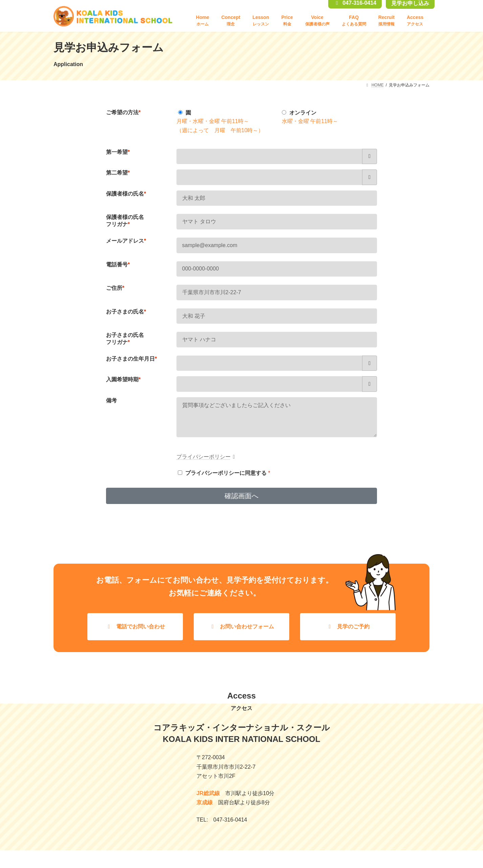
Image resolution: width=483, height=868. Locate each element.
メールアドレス (126, 241)
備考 (111, 400)
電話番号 (118, 265)
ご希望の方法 (123, 112)
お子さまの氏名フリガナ (125, 339)
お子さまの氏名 (126, 312)
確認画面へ (241, 503)
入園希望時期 (123, 379)
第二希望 (118, 173)
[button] (135, 633)
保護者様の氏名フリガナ (125, 221)
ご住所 (115, 288)
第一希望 (118, 152)
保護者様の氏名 (126, 194)
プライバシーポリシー (207, 463)
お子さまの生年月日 (131, 359)
